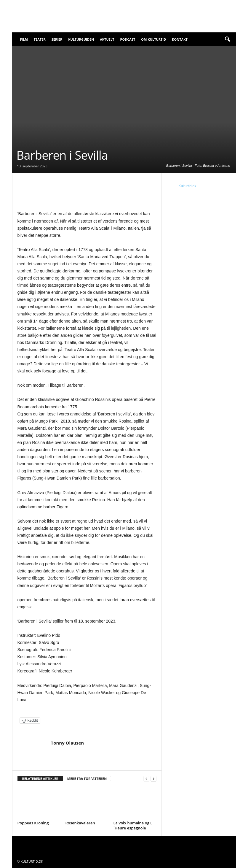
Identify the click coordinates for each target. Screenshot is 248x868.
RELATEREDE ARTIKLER (40, 779)
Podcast (128, 39)
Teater (40, 39)
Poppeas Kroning (33, 823)
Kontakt (180, 39)
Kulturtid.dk (188, 186)
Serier (57, 39)
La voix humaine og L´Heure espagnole (133, 825)
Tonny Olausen (68, 743)
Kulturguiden (81, 39)
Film (24, 39)
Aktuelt (107, 39)
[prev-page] (146, 779)
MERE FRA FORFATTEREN (87, 779)
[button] (227, 39)
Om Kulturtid (153, 39)
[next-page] (153, 779)
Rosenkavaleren (80, 823)
